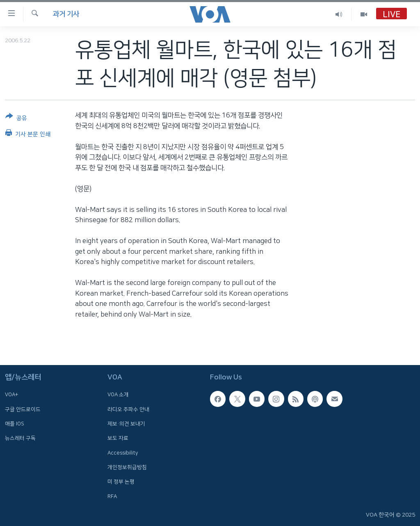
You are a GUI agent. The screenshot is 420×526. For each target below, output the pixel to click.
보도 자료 (118, 438)
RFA (112, 496)
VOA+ (11, 395)
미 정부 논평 (121, 482)
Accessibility (123, 452)
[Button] (16, 119)
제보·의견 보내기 (126, 424)
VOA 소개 (118, 395)
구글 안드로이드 (23, 409)
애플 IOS (15, 424)
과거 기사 (66, 14)
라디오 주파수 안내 (128, 409)
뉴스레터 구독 (20, 438)
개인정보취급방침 (127, 467)
